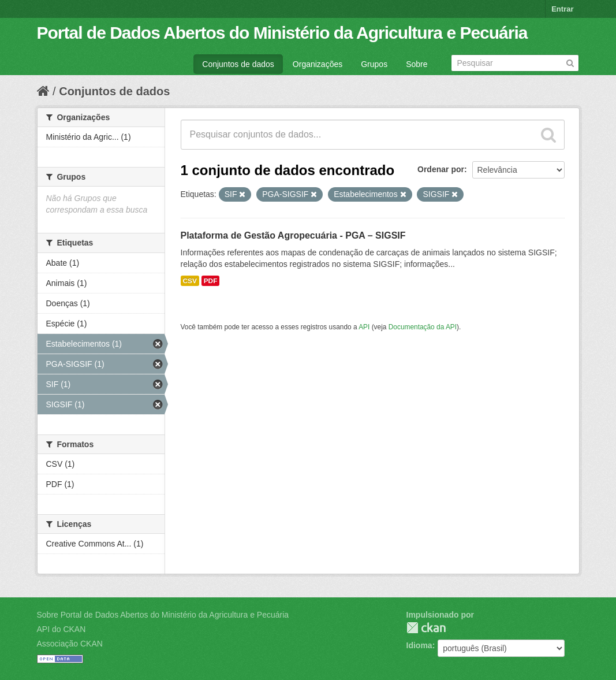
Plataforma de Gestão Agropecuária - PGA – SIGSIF (293, 235)
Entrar (562, 9)
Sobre (417, 64)
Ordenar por (441, 169)
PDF (211, 281)
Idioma (419, 645)
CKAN (426, 628)
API (364, 327)
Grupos (374, 64)
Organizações (318, 64)
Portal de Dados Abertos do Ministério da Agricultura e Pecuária (282, 33)
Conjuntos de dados (238, 64)
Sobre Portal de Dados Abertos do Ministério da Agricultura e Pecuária (163, 615)
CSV (190, 281)
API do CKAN (61, 629)
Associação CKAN (70, 644)
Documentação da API (423, 327)
